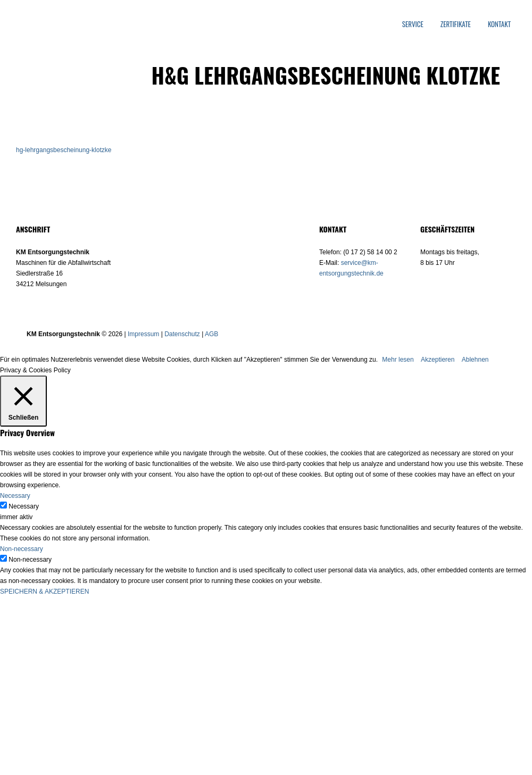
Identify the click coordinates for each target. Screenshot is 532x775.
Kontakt (499, 24)
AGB (211, 334)
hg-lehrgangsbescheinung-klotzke (64, 150)
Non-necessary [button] (22, 549)
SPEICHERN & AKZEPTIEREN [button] (44, 591)
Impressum (143, 334)
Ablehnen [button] (475, 360)
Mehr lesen (398, 360)
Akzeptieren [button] (438, 360)
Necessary (24, 506)
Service (413, 24)
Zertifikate (456, 24)
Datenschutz (182, 334)
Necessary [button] (15, 496)
